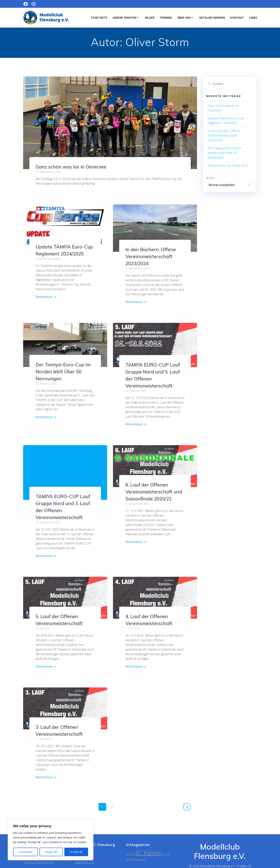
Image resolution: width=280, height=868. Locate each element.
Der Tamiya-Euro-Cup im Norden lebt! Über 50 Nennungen (63, 367)
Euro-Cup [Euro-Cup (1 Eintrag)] (130, 840)
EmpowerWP (239, 857)
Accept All (76, 852)
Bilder (150, 18)
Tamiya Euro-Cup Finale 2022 (228, 165)
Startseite (99, 18)
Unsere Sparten (124, 18)
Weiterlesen (44, 297)
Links (253, 18)
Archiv (210, 178)
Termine (166, 18)
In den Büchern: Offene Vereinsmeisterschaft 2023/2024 (151, 256)
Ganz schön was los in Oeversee (71, 167)
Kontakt (237, 18)
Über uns (184, 18)
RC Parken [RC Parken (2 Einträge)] (149, 839)
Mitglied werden (212, 18)
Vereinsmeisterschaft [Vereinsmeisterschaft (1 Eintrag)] (136, 845)
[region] (51, 840)
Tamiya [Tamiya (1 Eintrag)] (166, 840)
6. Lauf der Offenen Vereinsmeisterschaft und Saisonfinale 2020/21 (154, 492)
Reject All (51, 852)
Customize (26, 852)
